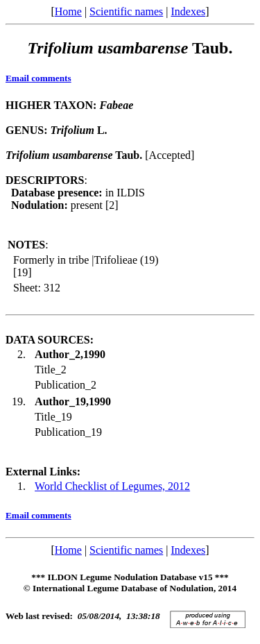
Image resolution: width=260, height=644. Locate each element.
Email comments (38, 78)
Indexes (188, 11)
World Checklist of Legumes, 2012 (112, 486)
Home (68, 11)
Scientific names (126, 11)
